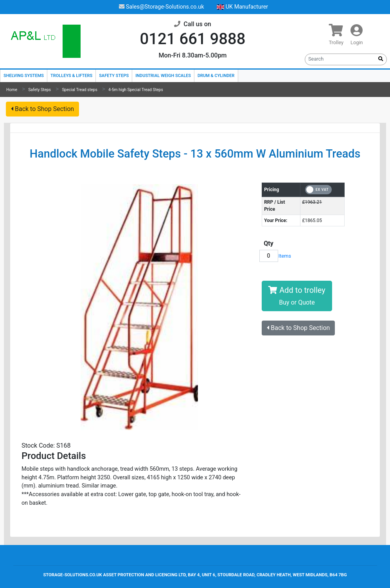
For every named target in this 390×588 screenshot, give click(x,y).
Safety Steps (114, 76)
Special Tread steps (79, 90)
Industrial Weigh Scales (163, 76)
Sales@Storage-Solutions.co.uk (162, 7)
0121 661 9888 (193, 39)
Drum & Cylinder (216, 76)
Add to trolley (297, 296)
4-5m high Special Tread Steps (136, 90)
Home (12, 90)
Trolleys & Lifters (71, 76)
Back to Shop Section (42, 109)
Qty (269, 243)
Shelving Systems (24, 76)
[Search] (340, 59)
